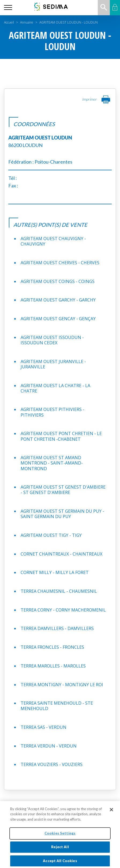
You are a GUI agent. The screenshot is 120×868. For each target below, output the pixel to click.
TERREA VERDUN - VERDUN (49, 746)
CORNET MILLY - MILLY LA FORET (55, 572)
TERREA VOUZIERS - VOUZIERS (52, 764)
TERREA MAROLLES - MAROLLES (53, 666)
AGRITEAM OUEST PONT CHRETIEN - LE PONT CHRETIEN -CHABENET (61, 436)
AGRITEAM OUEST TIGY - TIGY (51, 535)
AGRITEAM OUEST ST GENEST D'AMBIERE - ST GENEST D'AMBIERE (63, 490)
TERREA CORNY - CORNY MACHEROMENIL (63, 610)
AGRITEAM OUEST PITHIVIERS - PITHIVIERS (52, 412)
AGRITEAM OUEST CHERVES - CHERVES (60, 263)
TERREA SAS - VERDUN (44, 727)
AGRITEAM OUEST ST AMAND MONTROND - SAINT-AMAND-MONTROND (52, 463)
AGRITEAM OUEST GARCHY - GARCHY (58, 300)
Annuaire (27, 22)
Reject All (60, 850)
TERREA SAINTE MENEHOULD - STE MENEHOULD (57, 706)
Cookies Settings (60, 837)
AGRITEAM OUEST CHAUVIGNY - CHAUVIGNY (53, 241)
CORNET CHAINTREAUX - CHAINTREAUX (61, 554)
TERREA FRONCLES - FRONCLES (52, 647)
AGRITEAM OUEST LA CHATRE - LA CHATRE (55, 388)
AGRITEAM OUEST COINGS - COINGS (58, 281)
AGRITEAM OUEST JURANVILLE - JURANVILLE (53, 364)
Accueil (9, 22)
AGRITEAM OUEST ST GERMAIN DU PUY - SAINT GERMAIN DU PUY (62, 514)
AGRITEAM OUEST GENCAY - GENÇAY (58, 319)
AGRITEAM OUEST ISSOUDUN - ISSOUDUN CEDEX (52, 340)
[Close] (111, 813)
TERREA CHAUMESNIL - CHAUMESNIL (59, 591)
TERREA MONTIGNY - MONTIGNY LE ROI (62, 685)
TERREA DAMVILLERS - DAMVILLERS (57, 628)
